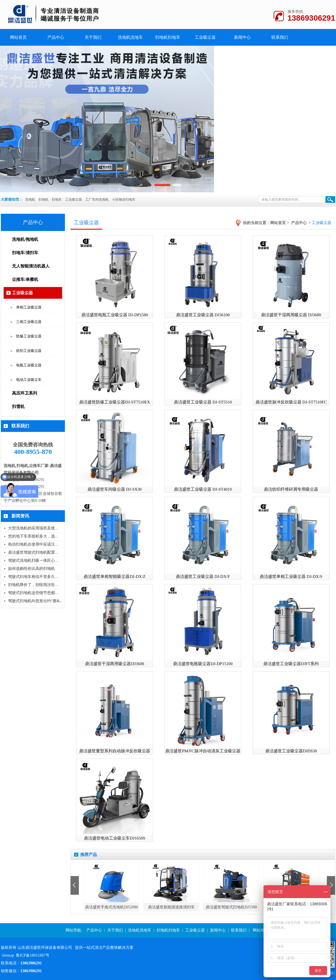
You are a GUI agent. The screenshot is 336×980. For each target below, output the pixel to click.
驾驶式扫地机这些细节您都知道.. (36, 593)
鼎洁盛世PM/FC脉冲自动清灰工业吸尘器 (203, 751)
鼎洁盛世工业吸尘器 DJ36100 (203, 315)
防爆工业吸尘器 (29, 336)
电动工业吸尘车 (29, 380)
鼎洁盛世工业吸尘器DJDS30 (291, 751)
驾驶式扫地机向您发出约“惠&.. (35, 601)
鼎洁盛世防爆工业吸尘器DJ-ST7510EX (115, 402)
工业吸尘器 (205, 37)
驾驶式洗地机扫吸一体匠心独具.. (36, 560)
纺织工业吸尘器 (29, 351)
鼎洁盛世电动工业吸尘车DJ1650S (115, 838)
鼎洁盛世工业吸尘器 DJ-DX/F (203, 577)
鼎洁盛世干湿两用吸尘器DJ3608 (115, 664)
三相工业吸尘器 (29, 322)
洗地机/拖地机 (25, 239)
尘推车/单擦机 (25, 279)
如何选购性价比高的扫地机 (31, 569)
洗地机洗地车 (130, 37)
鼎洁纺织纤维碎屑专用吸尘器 (291, 489)
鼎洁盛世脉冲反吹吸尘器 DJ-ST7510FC (291, 402)
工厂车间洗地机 (97, 200)
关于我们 (93, 37)
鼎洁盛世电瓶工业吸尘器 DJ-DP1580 (115, 315)
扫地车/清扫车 (25, 253)
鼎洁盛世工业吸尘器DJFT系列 (291, 664)
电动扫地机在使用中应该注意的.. (36, 544)
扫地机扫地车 (168, 37)
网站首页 (278, 223)
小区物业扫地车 (124, 200)
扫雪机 (18, 407)
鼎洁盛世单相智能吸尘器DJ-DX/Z (115, 577)
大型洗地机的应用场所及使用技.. (36, 528)
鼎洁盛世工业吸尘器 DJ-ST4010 (203, 489)
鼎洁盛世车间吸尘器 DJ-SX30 (115, 489)
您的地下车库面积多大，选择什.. (36, 536)
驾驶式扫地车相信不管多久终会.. (36, 577)
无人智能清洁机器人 (31, 266)
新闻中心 (242, 37)
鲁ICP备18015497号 (33, 955)
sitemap (8, 955)
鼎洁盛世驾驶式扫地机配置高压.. (36, 552)
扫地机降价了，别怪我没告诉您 (35, 585)
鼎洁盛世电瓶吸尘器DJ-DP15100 (203, 664)
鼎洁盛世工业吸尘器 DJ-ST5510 (203, 402)
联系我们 (280, 37)
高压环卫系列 (25, 393)
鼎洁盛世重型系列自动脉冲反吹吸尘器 (115, 751)
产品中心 (56, 37)
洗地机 (30, 200)
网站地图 (260, 930)
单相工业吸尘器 (29, 307)
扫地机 (43, 200)
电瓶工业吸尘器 (29, 365)
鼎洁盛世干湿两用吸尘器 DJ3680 (291, 315)
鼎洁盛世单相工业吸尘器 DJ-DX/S (291, 577)
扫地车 (57, 200)
